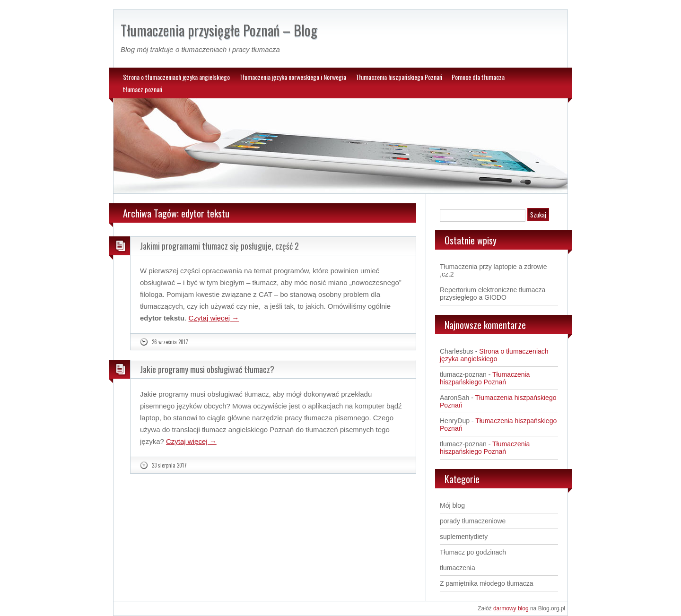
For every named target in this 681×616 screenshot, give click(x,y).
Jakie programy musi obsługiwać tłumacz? (207, 369)
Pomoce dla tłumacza (478, 77)
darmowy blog (511, 608)
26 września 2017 (170, 342)
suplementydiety (464, 537)
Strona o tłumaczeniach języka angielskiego (176, 77)
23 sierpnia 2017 (169, 465)
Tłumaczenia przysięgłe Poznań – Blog (219, 30)
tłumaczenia (458, 568)
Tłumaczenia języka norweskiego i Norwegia (293, 77)
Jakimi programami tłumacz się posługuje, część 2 (219, 246)
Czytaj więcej (214, 318)
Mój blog (452, 505)
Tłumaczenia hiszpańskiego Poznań (399, 77)
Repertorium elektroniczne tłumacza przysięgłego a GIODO (493, 294)
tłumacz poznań (143, 89)
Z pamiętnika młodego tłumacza (487, 583)
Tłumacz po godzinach (473, 552)
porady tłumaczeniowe (473, 521)
